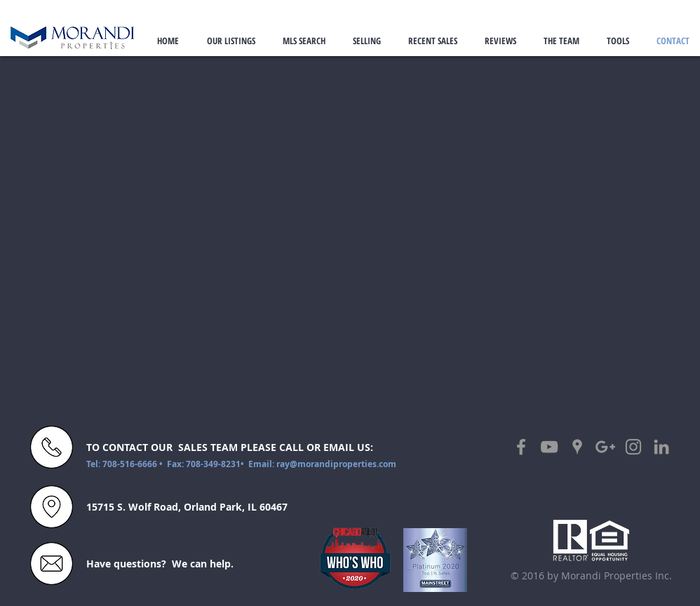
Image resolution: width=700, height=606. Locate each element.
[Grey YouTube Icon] (549, 447)
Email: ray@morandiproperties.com (322, 464)
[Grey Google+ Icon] (605, 447)
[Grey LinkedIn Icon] (661, 447)
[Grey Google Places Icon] (577, 447)
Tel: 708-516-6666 (123, 464)
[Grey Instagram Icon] (633, 447)
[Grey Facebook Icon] (521, 447)
